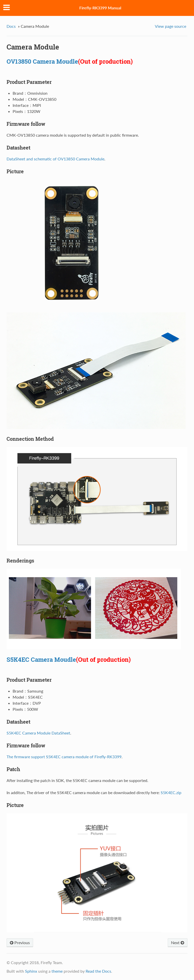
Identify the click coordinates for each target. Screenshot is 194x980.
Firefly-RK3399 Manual (100, 8)
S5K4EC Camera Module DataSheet (38, 733)
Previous (20, 942)
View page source (171, 26)
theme (57, 971)
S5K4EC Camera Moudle (41, 659)
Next (178, 942)
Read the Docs (98, 971)
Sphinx (31, 971)
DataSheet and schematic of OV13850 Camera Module (55, 159)
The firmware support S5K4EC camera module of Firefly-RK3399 (64, 757)
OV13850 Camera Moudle (42, 61)
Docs (11, 26)
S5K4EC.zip (171, 792)
